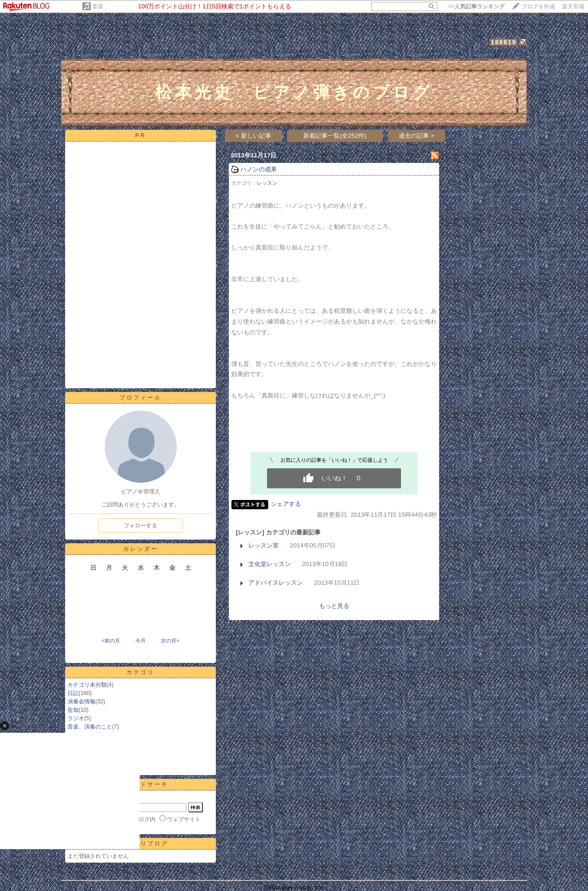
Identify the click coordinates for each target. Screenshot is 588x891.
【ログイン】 (508, 52)
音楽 (98, 7)
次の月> (170, 641)
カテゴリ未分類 (87, 685)
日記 (93, 52)
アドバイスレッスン (276, 583)
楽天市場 (573, 7)
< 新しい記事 (254, 136)
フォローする (140, 526)
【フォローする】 (464, 52)
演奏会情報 (81, 702)
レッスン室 (264, 545)
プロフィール (121, 52)
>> (476, 7)
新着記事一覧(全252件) (335, 136)
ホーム (72, 52)
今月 (140, 641)
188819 (504, 42)
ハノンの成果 (259, 169)
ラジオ (76, 718)
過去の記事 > (417, 136)
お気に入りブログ (140, 844)
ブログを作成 (538, 7)
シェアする (286, 504)
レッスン (267, 183)
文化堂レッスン (270, 564)
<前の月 (110, 641)
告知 (73, 710)
